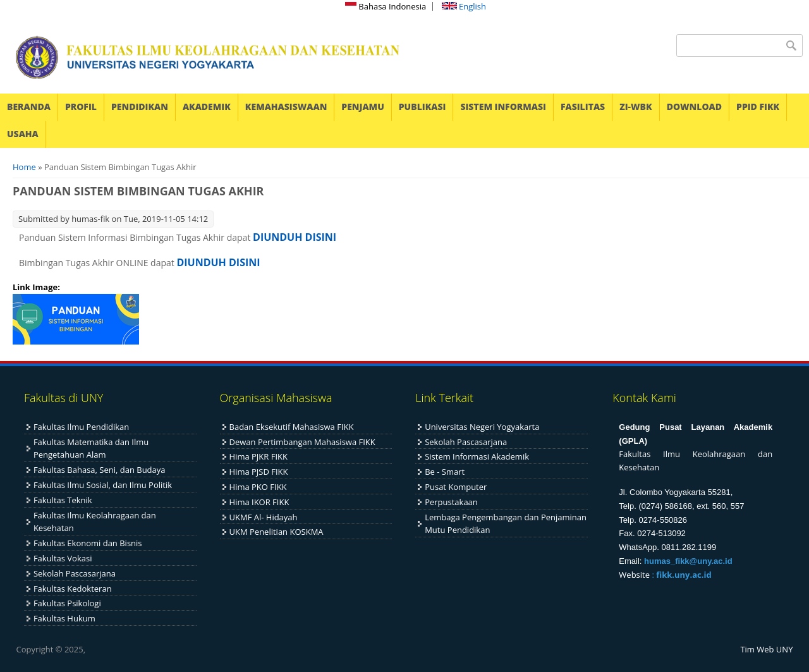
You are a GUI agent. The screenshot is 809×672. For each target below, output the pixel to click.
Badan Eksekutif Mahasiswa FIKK (292, 427)
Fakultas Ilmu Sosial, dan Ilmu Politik (103, 485)
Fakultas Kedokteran (73, 589)
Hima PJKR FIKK (259, 456)
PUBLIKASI (423, 107)
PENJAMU (362, 107)
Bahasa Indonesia (386, 6)
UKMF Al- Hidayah (264, 517)
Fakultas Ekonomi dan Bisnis (88, 543)
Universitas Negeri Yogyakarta (482, 427)
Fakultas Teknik (63, 500)
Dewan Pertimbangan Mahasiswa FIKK (302, 442)
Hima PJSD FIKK (259, 472)
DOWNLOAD (694, 107)
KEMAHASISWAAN (286, 107)
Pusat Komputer (456, 487)
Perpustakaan (451, 502)
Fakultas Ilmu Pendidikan (81, 427)
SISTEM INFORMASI (503, 107)
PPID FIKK (758, 107)
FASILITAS (583, 107)
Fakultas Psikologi (67, 603)
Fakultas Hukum (64, 618)
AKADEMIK (207, 107)
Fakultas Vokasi (63, 558)
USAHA (23, 134)
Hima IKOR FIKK (259, 502)
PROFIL (81, 107)
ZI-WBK (636, 107)
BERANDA (29, 107)
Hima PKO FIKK (258, 487)
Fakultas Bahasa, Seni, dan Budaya (100, 470)
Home (24, 167)
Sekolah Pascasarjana (75, 573)
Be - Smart (445, 472)
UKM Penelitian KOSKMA (277, 532)
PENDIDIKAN (140, 107)
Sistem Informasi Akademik (477, 456)
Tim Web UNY (766, 649)
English (464, 6)
